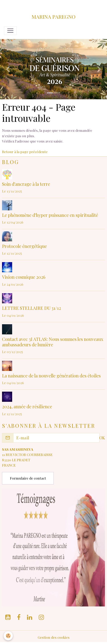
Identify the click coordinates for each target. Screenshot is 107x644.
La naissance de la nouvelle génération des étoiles (51, 376)
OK (102, 438)
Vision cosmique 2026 (24, 277)
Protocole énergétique (24, 246)
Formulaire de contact (28, 478)
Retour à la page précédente (25, 152)
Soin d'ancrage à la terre (26, 184)
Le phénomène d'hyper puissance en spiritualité (50, 215)
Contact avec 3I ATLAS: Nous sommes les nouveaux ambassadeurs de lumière (53, 342)
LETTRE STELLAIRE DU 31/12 (32, 308)
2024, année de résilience (27, 406)
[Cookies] (8, 636)
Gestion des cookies (54, 637)
